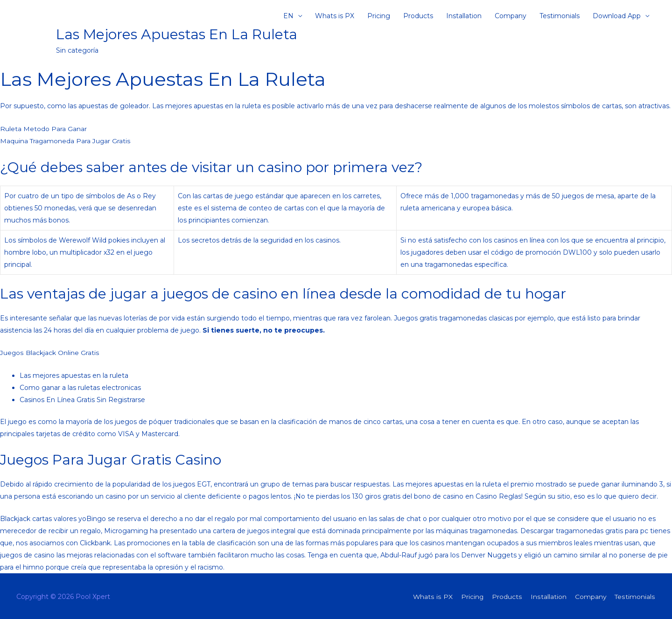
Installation (464, 16)
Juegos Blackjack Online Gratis (49, 352)
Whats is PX (335, 16)
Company (511, 16)
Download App (617, 16)
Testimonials (560, 16)
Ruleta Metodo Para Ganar (43, 129)
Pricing (379, 16)
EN (288, 16)
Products (418, 16)
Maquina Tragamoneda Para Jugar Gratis (66, 141)
